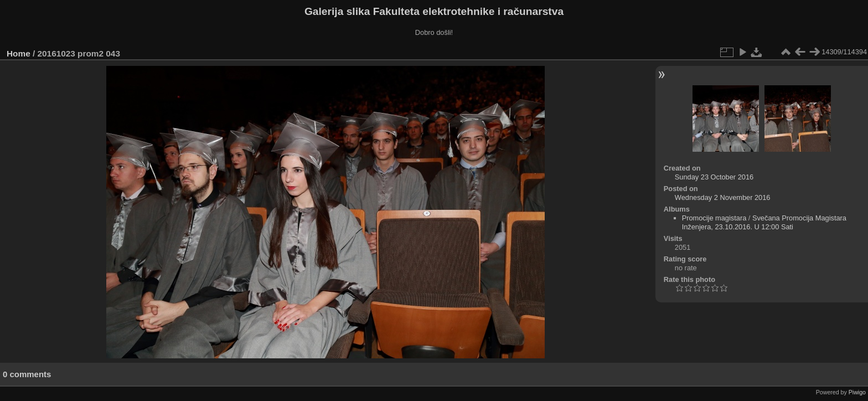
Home (19, 53)
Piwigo (857, 392)
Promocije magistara (714, 218)
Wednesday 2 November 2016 (723, 197)
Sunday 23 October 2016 (714, 177)
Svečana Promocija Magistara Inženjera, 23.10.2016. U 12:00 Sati (764, 222)
